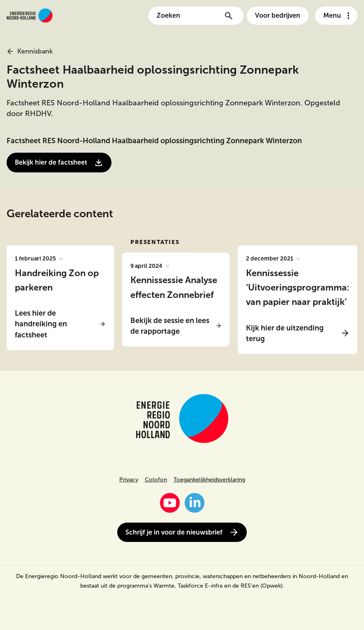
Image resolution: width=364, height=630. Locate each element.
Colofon (156, 480)
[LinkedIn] (195, 503)
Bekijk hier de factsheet (59, 163)
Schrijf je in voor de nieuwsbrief (182, 532)
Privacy (129, 480)
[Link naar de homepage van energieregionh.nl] (30, 15)
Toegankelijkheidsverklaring (209, 480)
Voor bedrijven (278, 15)
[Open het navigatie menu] (336, 16)
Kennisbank (30, 51)
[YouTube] (170, 503)
